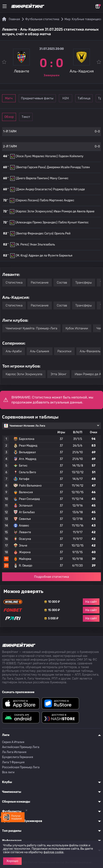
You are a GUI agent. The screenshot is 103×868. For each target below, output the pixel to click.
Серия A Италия (13, 742)
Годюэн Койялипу (71, 156)
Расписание (40, 283)
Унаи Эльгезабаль (42, 245)
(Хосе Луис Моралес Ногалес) (37, 156)
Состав (62, 283)
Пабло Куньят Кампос (73, 222)
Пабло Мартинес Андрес (57, 200)
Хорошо (12, 861)
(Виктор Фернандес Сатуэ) (35, 234)
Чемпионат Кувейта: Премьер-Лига (31, 328)
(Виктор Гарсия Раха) (31, 167)
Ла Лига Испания (14, 752)
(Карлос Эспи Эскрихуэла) (34, 211)
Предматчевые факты (49, 98)
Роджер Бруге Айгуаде (69, 189)
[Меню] (5, 6)
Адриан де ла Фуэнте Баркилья (50, 256)
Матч (15, 98)
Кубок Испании (77, 328)
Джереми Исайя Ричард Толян (68, 167)
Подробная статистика (51, 577)
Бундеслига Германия (18, 757)
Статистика (14, 283)
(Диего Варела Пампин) (32, 178)
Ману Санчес (59, 178)
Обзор (15, 117)
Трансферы (84, 283)
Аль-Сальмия (40, 351)
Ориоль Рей (62, 234)
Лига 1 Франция (13, 762)
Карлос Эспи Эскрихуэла (24, 374)
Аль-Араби (14, 351)
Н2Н (84, 98)
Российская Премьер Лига (21, 767)
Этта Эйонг (58, 374)
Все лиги (8, 772)
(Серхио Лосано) (27, 200)
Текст (44, 117)
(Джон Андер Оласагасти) (34, 189)
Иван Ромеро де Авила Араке (74, 211)
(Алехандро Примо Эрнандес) (36, 222)
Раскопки (64, 351)
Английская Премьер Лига (21, 747)
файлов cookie (53, 852)
